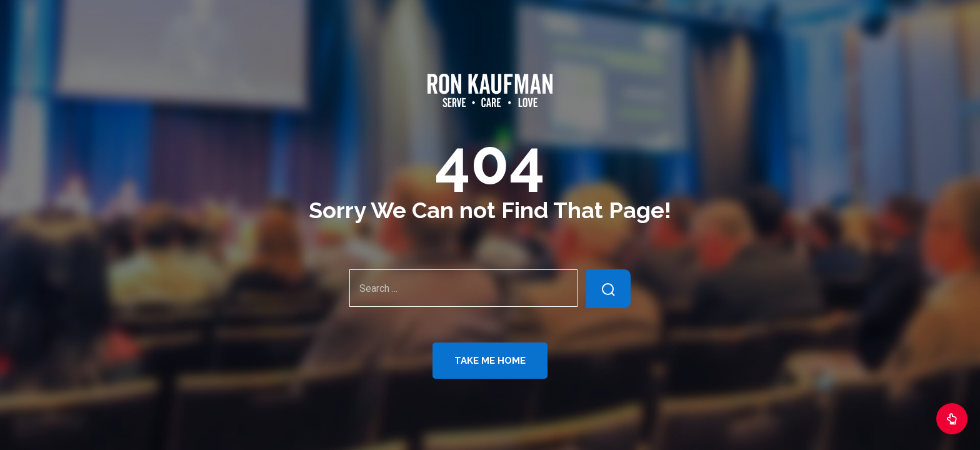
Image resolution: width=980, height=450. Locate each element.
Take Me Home (490, 361)
